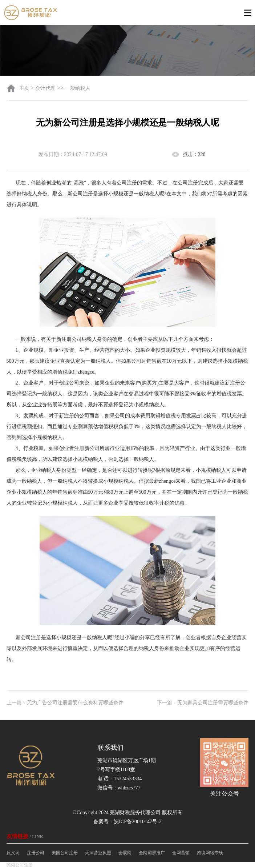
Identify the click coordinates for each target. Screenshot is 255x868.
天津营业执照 (98, 853)
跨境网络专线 (210, 853)
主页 (25, 88)
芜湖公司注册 (20, 865)
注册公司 (36, 853)
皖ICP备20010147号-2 (137, 822)
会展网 (125, 853)
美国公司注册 (65, 853)
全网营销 (181, 853)
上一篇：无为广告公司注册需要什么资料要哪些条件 (65, 703)
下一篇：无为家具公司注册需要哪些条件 (203, 703)
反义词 (13, 853)
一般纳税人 (78, 88)
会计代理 (45, 88)
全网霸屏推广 (152, 853)
